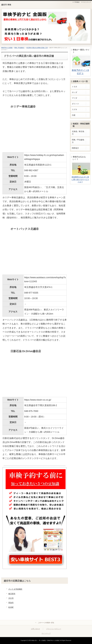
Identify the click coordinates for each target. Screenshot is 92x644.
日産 (74, 115)
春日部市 (12, 594)
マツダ (75, 98)
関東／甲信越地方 (19, 48)
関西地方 (75, 148)
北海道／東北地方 (78, 133)
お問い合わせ (35, 629)
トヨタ (75, 87)
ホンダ (75, 92)
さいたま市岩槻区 (15, 589)
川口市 (11, 598)
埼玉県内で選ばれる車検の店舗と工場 (37, 48)
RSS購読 (77, 2)
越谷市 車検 (6, 5)
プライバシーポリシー (54, 629)
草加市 (11, 603)
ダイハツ (75, 104)
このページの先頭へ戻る (46, 623)
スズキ (75, 109)
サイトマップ (87, 2)
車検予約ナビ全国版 (7, 48)
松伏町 (11, 607)
